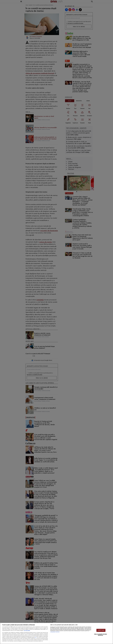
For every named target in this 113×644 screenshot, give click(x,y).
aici (36, 637)
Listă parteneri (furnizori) (55, 632)
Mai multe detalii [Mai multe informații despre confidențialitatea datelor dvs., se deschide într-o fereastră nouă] (27, 631)
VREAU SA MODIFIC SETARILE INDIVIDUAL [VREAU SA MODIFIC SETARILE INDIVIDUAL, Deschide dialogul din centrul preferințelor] (100, 635)
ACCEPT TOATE (101, 630)
